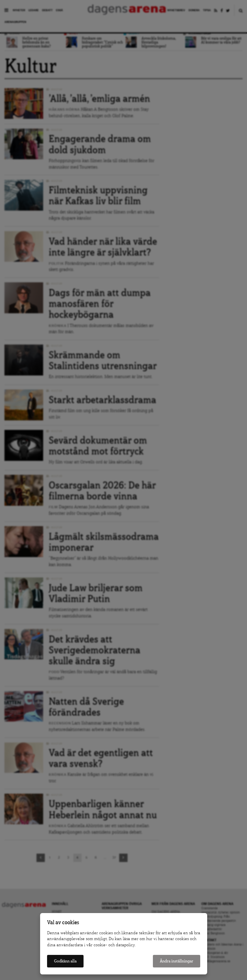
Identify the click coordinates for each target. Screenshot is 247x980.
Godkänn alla (65, 961)
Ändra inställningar (177, 961)
